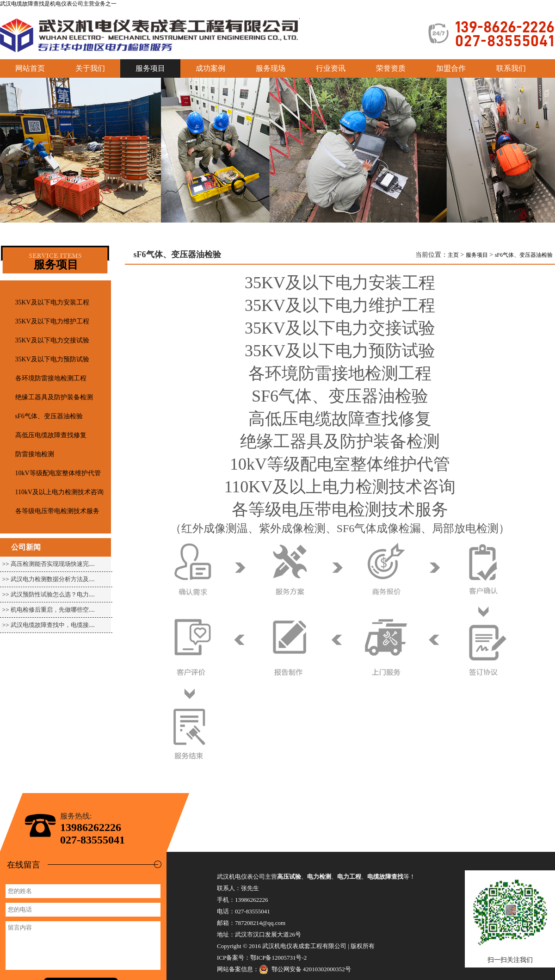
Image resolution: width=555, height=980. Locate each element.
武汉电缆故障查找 (22, 4)
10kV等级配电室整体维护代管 (58, 473)
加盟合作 (451, 68)
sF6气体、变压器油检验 (49, 416)
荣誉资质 (391, 68)
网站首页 (30, 68)
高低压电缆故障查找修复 (51, 435)
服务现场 (271, 68)
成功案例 (210, 68)
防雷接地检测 (35, 454)
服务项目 (477, 255)
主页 (453, 255)
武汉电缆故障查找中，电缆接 (50, 625)
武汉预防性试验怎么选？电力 (50, 594)
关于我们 (90, 68)
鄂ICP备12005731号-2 (278, 958)
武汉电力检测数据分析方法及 (50, 579)
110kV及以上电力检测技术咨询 (60, 492)
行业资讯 (331, 68)
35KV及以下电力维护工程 (52, 321)
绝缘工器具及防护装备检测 (54, 397)
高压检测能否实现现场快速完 (50, 564)
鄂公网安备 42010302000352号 (305, 969)
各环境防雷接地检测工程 (51, 378)
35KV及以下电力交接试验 (52, 340)
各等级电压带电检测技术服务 (57, 511)
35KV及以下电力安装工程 (52, 302)
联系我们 (511, 68)
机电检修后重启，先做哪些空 (50, 610)
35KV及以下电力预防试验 (52, 359)
